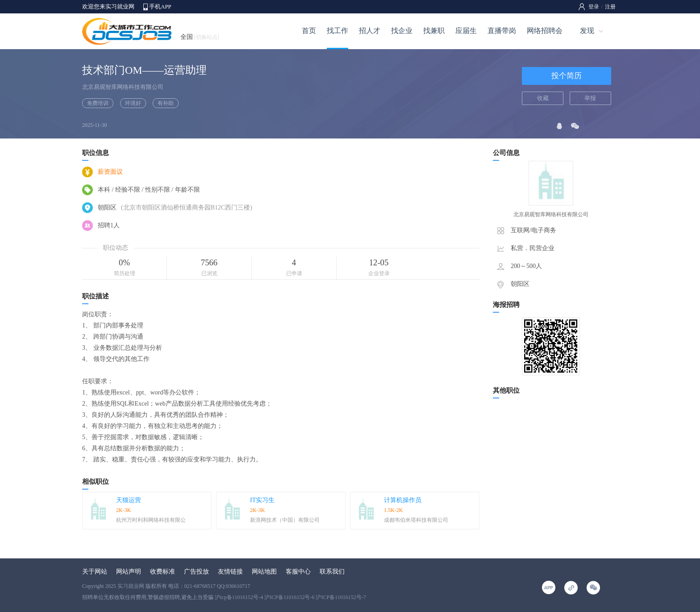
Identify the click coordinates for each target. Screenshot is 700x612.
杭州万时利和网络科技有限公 (151, 520)
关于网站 (95, 572)
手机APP (160, 6)
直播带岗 (502, 31)
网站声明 (129, 572)
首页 (309, 31)
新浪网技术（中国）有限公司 (285, 520)
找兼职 (434, 31)
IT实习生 (262, 500)
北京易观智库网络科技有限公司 (123, 87)
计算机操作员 (403, 500)
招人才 (370, 31)
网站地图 (264, 572)
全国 (200, 37)
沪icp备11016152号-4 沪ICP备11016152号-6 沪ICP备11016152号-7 (290, 597)
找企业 (402, 31)
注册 (610, 7)
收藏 (543, 98)
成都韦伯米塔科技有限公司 (416, 520)
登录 (594, 7)
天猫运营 (129, 500)
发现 (587, 31)
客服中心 (298, 572)
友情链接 (230, 572)
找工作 (337, 31)
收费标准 (162, 572)
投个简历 (567, 76)
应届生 (466, 31)
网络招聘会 (545, 31)
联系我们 (332, 572)
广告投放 (196, 572)
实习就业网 (131, 586)
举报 (590, 98)
